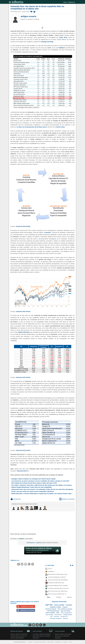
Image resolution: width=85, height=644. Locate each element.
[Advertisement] (40, 522)
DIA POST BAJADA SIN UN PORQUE (58, 580)
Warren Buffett (50, 613)
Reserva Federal (51, 609)
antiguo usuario (28, 16)
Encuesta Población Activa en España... (58, 586)
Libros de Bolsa (42, 631)
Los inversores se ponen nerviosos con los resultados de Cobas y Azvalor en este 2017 (40, 481)
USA (51, 617)
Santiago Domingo (47, 42)
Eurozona (57, 617)
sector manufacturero (66, 613)
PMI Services (58, 615)
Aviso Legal (50, 642)
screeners (48, 232)
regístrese (39, 543)
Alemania (65, 618)
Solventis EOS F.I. (23, 471)
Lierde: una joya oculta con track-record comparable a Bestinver (33, 491)
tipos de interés (65, 611)
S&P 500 (49, 605)
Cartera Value (60, 127)
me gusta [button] (15, 499)
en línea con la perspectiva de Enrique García (32, 127)
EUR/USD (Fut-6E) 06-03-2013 (56, 583)
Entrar (65, 2)
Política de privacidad (40, 642)
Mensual (69, 597)
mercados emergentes (56, 618)
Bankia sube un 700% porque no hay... (58, 574)
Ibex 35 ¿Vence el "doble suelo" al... (57, 594)
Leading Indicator (68, 615)
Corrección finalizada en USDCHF (57, 577)
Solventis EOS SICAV (23, 226)
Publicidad (58, 642)
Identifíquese (31, 543)
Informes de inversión (20, 631)
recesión (69, 605)
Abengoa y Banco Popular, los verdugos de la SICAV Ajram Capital (33, 479)
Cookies (30, 642)
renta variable (59, 605)
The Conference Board (65, 609)
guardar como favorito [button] (67, 499)
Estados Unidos (56, 607)
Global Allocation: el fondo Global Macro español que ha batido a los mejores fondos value (41, 494)
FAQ (70, 642)
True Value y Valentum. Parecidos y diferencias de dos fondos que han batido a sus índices (41, 485)
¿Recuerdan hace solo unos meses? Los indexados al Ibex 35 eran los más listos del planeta (42, 489)
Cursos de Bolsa (65, 631)
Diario (49, 597)
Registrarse (72, 2)
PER (58, 613)
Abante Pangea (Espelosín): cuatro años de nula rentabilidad (31, 487)
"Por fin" (50, 569)
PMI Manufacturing (53, 611)
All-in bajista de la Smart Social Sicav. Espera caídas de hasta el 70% (34, 483)
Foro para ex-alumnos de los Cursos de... (59, 588)
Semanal (59, 597)
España (65, 607)
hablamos (62, 48)
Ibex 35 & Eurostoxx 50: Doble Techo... (58, 591)
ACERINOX (51, 572)
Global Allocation (24, 332)
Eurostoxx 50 (64, 617)
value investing (49, 615)
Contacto (65, 642)
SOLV (28, 12)
